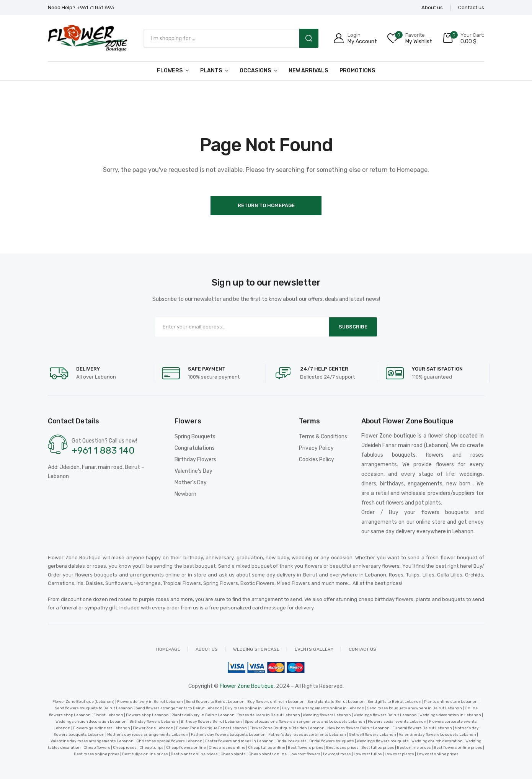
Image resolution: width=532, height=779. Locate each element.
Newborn (185, 494)
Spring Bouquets (195, 437)
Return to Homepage (266, 205)
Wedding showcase (256, 649)
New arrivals (308, 71)
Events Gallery (314, 649)
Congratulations (195, 448)
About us (207, 649)
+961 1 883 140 (103, 451)
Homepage (168, 649)
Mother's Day (191, 483)
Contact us (362, 649)
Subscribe (353, 327)
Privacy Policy (316, 448)
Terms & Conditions (323, 437)
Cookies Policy (317, 460)
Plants (211, 71)
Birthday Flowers (195, 460)
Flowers (170, 71)
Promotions (357, 71)
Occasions (255, 71)
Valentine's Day (193, 471)
